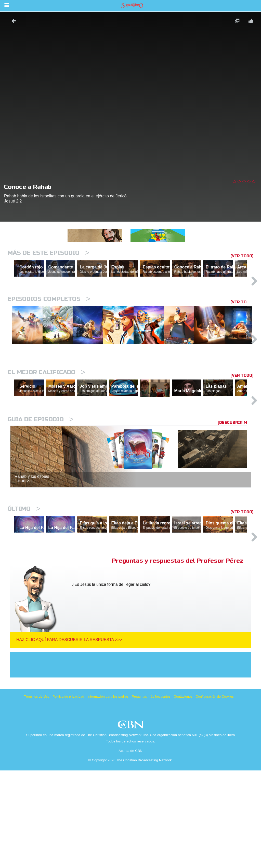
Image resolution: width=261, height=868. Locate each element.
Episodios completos (49, 321)
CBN (131, 824)
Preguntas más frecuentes (151, 794)
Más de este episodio (48, 253)
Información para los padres (108, 794)
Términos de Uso (37, 794)
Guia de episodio (41, 495)
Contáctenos (183, 794)
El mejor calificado (46, 424)
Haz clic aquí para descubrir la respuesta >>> (69, 737)
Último (24, 584)
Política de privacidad (68, 794)
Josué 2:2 (13, 201)
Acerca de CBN (130, 848)
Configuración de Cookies (215, 794)
